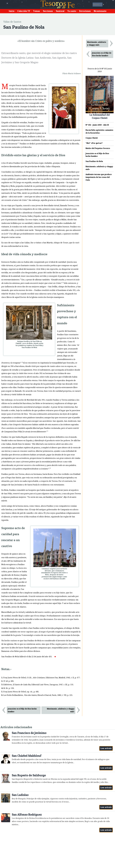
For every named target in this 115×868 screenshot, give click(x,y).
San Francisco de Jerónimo (29, 733)
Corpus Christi (92, 138)
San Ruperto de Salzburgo (29, 775)
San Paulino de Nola (94, 161)
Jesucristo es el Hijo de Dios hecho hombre (22, 710)
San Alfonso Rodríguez (27, 815)
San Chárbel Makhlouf (27, 756)
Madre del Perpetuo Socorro (98, 148)
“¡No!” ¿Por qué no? (94, 143)
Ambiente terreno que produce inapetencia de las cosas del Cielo (99, 177)
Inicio (12, 11)
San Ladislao (20, 795)
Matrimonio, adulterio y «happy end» (61, 710)
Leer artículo (106, 748)
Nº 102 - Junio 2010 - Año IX (97, 125)
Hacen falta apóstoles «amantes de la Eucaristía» (99, 131)
